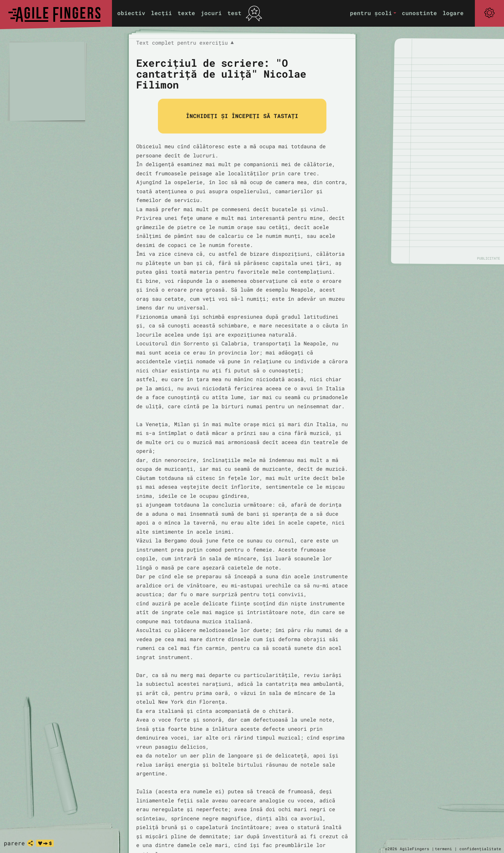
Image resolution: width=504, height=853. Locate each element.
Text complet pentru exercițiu (185, 43)
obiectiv (131, 13)
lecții (161, 13)
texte (186, 13)
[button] (373, 13)
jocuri (211, 13)
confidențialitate (480, 849)
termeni (443, 849)
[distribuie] (31, 843)
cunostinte (419, 13)
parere (14, 843)
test (234, 13)
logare (453, 13)
